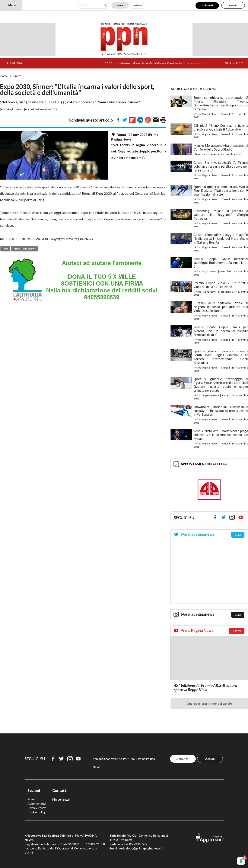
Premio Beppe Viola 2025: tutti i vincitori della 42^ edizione (221, 285)
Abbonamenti (37, 803)
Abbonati (207, 5)
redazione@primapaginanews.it (141, 848)
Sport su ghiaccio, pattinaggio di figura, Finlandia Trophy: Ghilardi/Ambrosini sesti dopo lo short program (221, 103)
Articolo (138, 5)
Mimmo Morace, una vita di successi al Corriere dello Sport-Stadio (221, 147)
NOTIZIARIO (234, 63)
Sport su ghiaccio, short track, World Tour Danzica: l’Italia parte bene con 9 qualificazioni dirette (221, 190)
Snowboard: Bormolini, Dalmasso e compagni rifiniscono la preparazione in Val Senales (221, 411)
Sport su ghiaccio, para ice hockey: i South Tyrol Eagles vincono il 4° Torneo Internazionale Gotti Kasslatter (221, 357)
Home (4, 76)
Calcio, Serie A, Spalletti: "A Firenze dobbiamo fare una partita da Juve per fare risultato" (221, 166)
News (120, 5)
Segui (238, 535)
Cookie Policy (36, 812)
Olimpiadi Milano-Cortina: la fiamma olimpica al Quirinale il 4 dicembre (221, 127)
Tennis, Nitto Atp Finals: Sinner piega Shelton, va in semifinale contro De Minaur (221, 435)
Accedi (233, 5)
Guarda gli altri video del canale (209, 703)
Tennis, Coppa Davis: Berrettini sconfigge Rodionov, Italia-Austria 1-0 (221, 263)
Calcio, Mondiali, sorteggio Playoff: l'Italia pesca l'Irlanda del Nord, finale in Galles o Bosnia (221, 238)
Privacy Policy (37, 808)
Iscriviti (237, 631)
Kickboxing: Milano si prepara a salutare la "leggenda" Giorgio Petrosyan (221, 215)
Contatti (60, 790)
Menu (10, 5)
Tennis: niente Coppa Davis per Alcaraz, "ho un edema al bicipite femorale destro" (221, 331)
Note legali (61, 799)
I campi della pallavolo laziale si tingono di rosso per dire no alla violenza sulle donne (221, 307)
